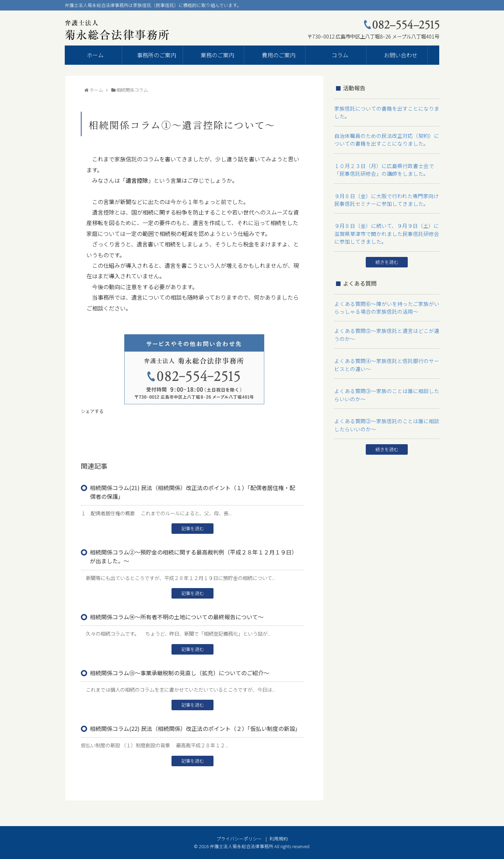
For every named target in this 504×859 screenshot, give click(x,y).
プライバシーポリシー (239, 839)
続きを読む (387, 259)
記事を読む (193, 528)
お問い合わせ (401, 55)
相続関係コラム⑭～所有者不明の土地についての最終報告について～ (177, 617)
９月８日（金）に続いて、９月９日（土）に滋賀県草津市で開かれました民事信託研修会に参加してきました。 (386, 231)
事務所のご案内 (156, 55)
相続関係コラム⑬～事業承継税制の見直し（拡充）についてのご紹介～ (180, 673)
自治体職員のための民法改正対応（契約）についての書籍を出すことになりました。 (386, 139)
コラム (340, 55)
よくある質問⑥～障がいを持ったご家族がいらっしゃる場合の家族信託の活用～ (386, 304)
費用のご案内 (279, 55)
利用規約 (279, 839)
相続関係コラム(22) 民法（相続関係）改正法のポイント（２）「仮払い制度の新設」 (195, 728)
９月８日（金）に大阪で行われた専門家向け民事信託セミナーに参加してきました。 (386, 198)
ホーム (95, 55)
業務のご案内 (217, 55)
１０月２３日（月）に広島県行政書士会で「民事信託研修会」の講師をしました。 (386, 168)
